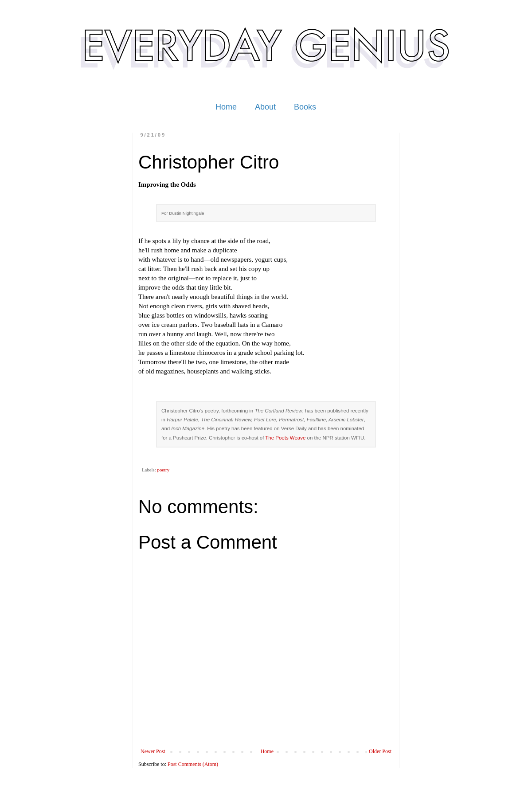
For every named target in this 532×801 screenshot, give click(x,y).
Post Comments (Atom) (193, 764)
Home (226, 107)
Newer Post (153, 751)
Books (305, 107)
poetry (163, 470)
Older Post (380, 751)
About (265, 107)
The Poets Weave (285, 438)
